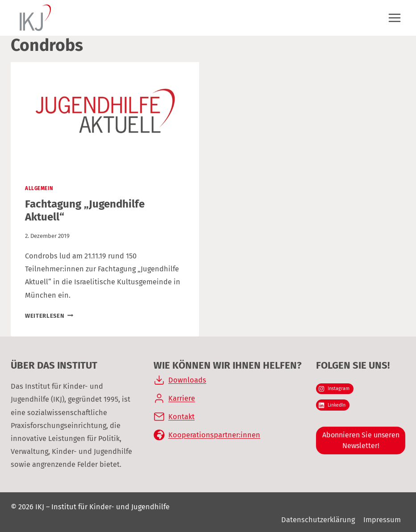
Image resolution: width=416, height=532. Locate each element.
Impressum (382, 520)
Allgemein (39, 188)
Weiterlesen (49, 316)
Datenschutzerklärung (318, 520)
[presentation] (105, 115)
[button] (20, 512)
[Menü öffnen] (394, 18)
